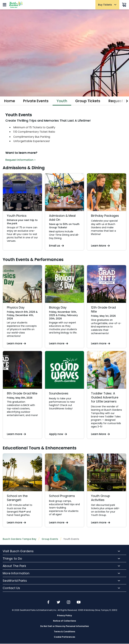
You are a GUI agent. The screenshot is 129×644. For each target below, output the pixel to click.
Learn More (100, 246)
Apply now (58, 434)
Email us (56, 246)
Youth (63, 101)
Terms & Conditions (64, 632)
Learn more (16, 344)
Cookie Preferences (64, 637)
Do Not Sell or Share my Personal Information (65, 627)
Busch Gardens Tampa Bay (19, 539)
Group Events (50, 539)
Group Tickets (90, 101)
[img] (48, 603)
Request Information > (20, 160)
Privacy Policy (64, 616)
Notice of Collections (64, 621)
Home (10, 101)
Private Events (36, 101)
